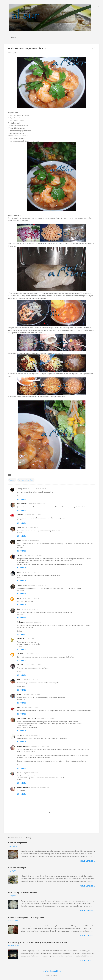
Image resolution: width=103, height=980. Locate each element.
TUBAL (19, 735)
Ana (18, 680)
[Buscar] (98, 6)
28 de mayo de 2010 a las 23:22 (40, 788)
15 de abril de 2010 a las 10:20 (40, 746)
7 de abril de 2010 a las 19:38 (31, 541)
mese (19, 572)
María (19, 598)
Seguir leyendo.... (87, 861)
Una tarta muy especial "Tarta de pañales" (27, 917)
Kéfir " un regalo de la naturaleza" (23, 893)
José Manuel (22, 504)
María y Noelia (22, 489)
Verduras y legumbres (26, 480)
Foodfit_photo (22, 585)
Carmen (20, 654)
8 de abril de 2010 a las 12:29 (32, 665)
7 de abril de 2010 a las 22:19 (30, 572)
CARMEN (20, 639)
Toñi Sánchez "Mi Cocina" (27, 718)
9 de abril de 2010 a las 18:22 (46, 719)
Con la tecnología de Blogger (52, 971)
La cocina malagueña (21, 37)
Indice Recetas (41, 37)
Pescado (12, 480)
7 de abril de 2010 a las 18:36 (32, 515)
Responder (21, 499)
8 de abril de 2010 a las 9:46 (32, 654)
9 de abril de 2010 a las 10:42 (29, 708)
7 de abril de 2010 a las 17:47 (37, 489)
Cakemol (20, 555)
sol (18, 773)
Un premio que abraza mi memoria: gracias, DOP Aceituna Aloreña (37, 942)
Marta (19, 528)
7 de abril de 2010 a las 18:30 (36, 504)
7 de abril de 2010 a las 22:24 (37, 585)
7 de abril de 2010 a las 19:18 (31, 528)
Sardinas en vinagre (17, 868)
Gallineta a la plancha (18, 843)
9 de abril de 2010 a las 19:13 (32, 735)
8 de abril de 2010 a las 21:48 (29, 680)
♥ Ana (19, 541)
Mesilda (20, 515)
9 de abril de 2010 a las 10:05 (31, 695)
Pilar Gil (20, 665)
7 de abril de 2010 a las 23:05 (30, 598)
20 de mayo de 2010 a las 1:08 (29, 773)
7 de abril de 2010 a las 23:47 (30, 609)
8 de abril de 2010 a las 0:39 (33, 622)
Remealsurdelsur (23, 746)
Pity (18, 707)
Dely (18, 609)
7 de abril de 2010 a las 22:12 (33, 556)
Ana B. (19, 695)
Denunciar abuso (51, 975)
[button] (93, 49)
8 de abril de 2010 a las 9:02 (33, 639)
